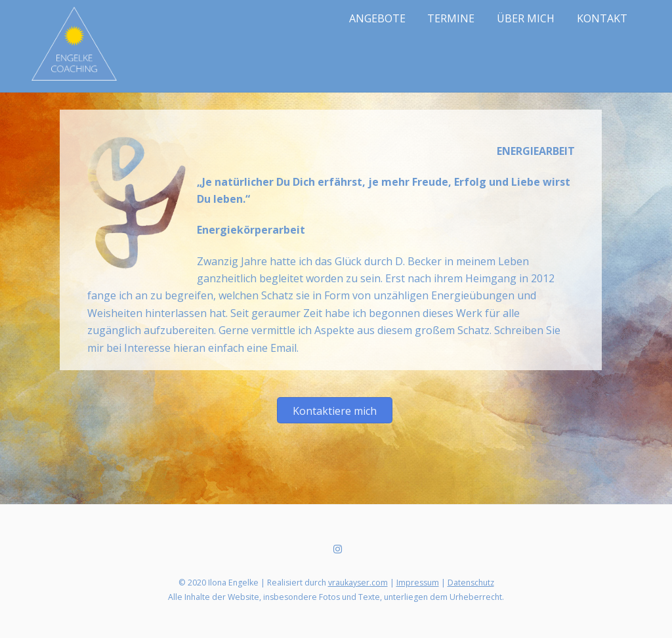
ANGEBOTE (377, 18)
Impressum (418, 583)
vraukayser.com (358, 583)
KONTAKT (602, 18)
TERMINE (451, 18)
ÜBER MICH (526, 18)
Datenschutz (471, 583)
